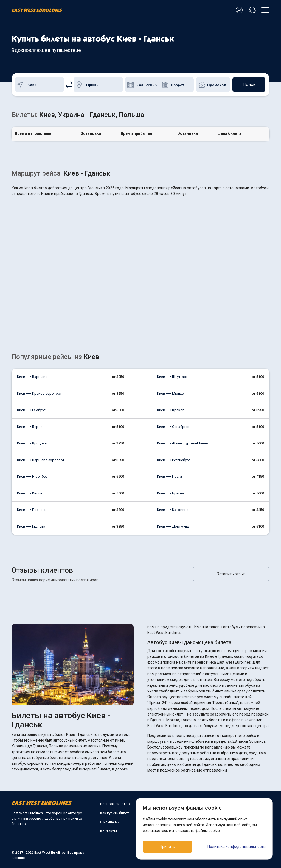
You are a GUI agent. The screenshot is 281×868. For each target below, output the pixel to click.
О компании (110, 822)
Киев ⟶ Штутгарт (172, 377)
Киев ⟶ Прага (169, 476)
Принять (167, 847)
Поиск (249, 84)
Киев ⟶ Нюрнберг (33, 476)
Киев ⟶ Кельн (30, 493)
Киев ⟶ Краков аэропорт (39, 393)
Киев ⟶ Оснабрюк (173, 427)
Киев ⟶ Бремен (171, 493)
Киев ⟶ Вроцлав (32, 443)
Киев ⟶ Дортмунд (173, 526)
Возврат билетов (115, 804)
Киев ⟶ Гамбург (31, 410)
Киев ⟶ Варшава (32, 377)
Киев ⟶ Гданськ (31, 526)
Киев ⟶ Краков (171, 410)
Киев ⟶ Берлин (31, 427)
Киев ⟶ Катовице (173, 510)
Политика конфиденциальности (237, 847)
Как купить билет (115, 813)
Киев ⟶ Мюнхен (171, 393)
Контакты (109, 831)
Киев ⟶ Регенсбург (174, 460)
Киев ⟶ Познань (32, 510)
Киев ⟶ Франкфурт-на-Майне (182, 443)
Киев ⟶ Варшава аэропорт (41, 460)
